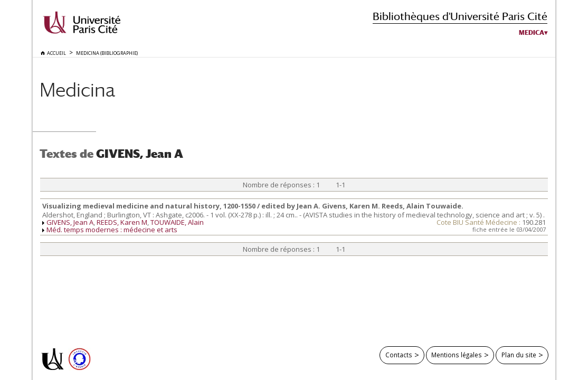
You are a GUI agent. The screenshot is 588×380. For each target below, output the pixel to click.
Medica (532, 33)
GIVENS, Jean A (70, 222)
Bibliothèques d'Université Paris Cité (460, 16)
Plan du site (519, 355)
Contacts (399, 355)
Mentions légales (457, 355)
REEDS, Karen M (122, 222)
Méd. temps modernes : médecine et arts (112, 230)
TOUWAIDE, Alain (177, 222)
